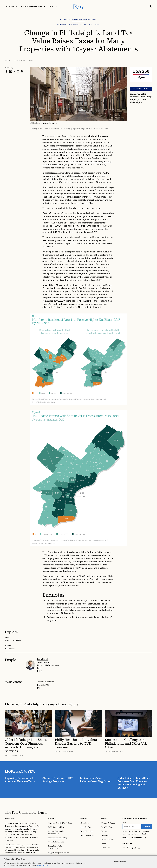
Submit (147, 826)
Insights (84, 818)
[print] (22, 71)
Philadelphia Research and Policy (51, 704)
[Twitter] (135, 848)
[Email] (132, 826)
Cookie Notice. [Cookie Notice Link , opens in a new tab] (43, 866)
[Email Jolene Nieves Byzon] (38, 688)
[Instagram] (128, 848)
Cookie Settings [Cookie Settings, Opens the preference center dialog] (120, 862)
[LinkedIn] (132, 848)
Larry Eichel (42, 659)
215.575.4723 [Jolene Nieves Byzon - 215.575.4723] (43, 685)
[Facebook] (124, 848)
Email (124, 822)
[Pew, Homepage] (78, 6)
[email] (38, 671)
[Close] (153, 862)
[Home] (26, 812)
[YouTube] (139, 848)
